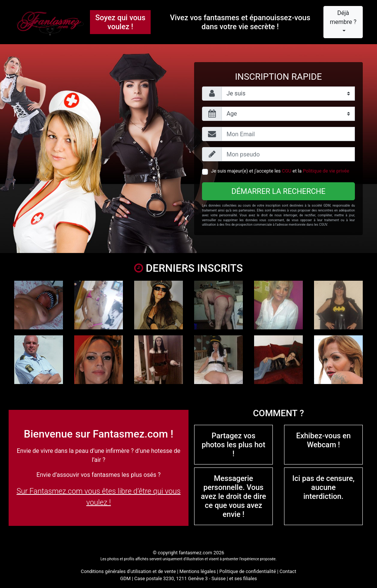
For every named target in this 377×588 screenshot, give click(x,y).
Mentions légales (198, 571)
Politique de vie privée (326, 171)
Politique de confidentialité (248, 571)
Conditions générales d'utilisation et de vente (129, 571)
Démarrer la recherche (279, 191)
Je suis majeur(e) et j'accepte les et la (280, 171)
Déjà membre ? (343, 17)
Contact (288, 571)
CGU (286, 171)
